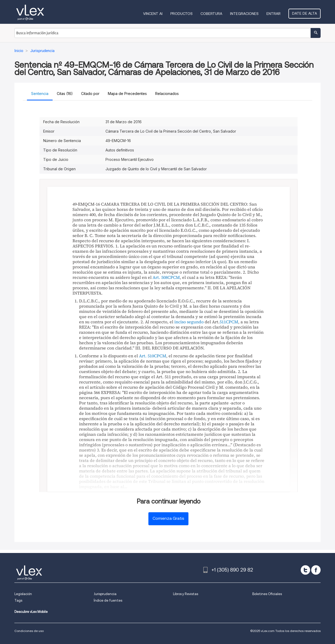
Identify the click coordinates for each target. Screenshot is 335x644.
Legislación (23, 594)
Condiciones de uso (29, 631)
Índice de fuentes (108, 600)
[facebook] (316, 570)
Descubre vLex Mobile (31, 612)
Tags (18, 600)
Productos (182, 14)
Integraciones (244, 14)
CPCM (174, 277)
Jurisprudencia (105, 594)
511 (223, 322)
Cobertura (211, 14)
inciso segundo (189, 322)
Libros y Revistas (186, 594)
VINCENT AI (153, 14)
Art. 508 (160, 277)
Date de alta (305, 13)
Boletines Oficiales (267, 594)
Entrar (273, 14)
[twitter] (305, 570)
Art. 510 (146, 356)
